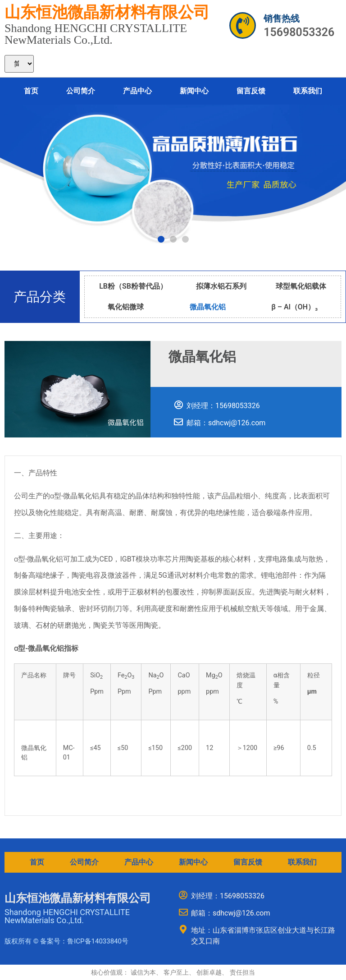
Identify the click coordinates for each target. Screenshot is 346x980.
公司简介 (81, 91)
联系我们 (308, 91)
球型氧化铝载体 (301, 286)
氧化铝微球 (126, 307)
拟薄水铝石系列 (221, 286)
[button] (161, 239)
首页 (31, 91)
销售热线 (282, 18)
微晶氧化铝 (208, 307)
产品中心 (137, 91)
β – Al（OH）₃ (294, 307)
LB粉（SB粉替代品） (133, 286)
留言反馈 (251, 91)
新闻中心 (194, 91)
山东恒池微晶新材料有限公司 (107, 12)
